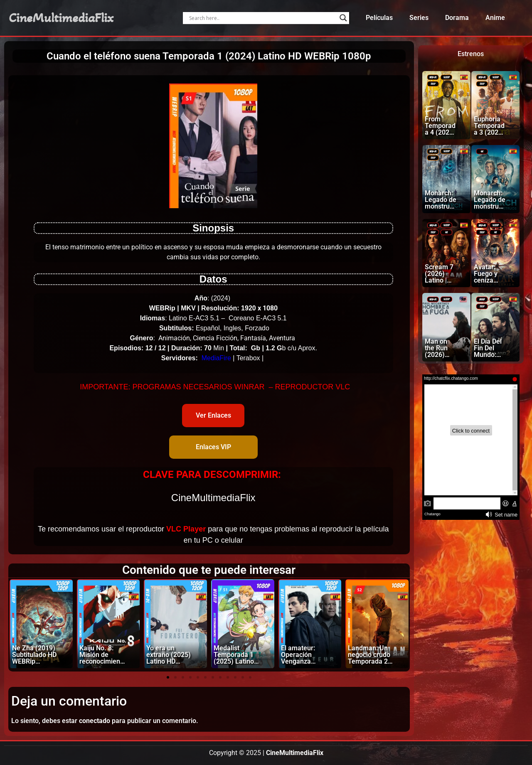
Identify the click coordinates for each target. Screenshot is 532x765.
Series (419, 18)
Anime (495, 18)
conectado (95, 721)
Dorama (457, 18)
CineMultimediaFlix (61, 18)
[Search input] (262, 18)
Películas (379, 18)
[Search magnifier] (343, 18)
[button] (168, 677)
